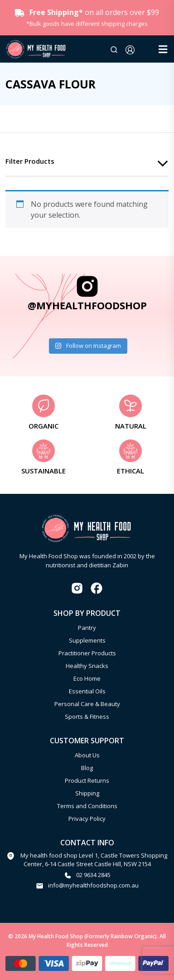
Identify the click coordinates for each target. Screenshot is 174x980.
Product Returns (87, 780)
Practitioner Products (87, 653)
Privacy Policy (87, 819)
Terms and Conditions (87, 806)
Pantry (87, 628)
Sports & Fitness (87, 717)
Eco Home (87, 678)
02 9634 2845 (93, 875)
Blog (87, 768)
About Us (87, 755)
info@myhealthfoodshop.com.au (93, 885)
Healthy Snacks (87, 666)
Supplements (87, 640)
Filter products (30, 161)
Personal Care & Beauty (87, 704)
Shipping (87, 793)
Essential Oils (87, 691)
